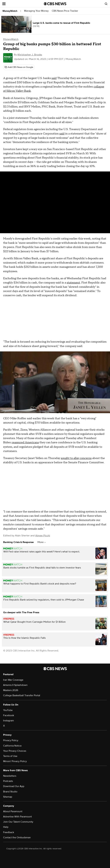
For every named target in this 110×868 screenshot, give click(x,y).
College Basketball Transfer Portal (22, 695)
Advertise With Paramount (17, 817)
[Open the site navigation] (20, 4)
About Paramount (13, 811)
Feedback (9, 832)
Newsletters (10, 776)
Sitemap (8, 797)
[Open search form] (106, 4)
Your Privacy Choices (15, 751)
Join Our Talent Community (18, 822)
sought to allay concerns (76, 458)
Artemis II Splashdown (15, 685)
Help (6, 827)
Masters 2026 (11, 690)
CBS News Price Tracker (65, 11)
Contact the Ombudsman (17, 838)
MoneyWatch (10, 11)
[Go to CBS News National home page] (55, 4)
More (41, 542)
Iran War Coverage (13, 680)
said (54, 78)
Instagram (8, 721)
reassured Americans (25, 442)
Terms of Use (10, 756)
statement (73, 283)
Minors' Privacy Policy (15, 761)
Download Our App (14, 786)
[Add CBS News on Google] (19, 67)
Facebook (9, 715)
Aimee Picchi (43, 536)
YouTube (8, 710)
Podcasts (8, 781)
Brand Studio (10, 792)
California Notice (12, 746)
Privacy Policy (11, 740)
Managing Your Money (36, 11)
